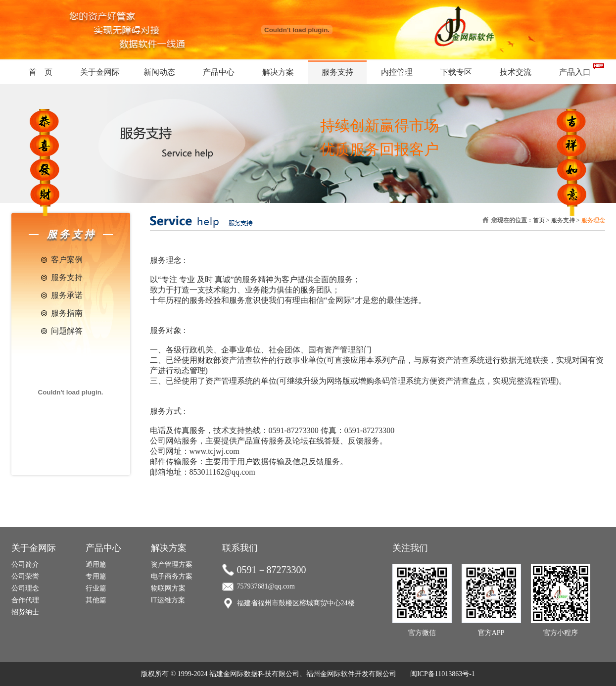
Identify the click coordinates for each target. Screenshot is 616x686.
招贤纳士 (25, 612)
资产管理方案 (172, 564)
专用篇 (96, 576)
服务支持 (337, 72)
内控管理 (397, 72)
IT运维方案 (168, 600)
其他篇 (96, 600)
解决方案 (278, 72)
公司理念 (25, 588)
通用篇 (96, 564)
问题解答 (67, 331)
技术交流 (516, 72)
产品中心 (219, 72)
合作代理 (25, 600)
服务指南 (67, 313)
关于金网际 (100, 72)
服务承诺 (67, 295)
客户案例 (67, 260)
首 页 (41, 72)
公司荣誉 (25, 576)
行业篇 (96, 588)
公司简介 (25, 564)
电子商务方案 (172, 576)
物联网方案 (168, 588)
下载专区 (456, 72)
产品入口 (575, 72)
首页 (539, 220)
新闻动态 (159, 72)
